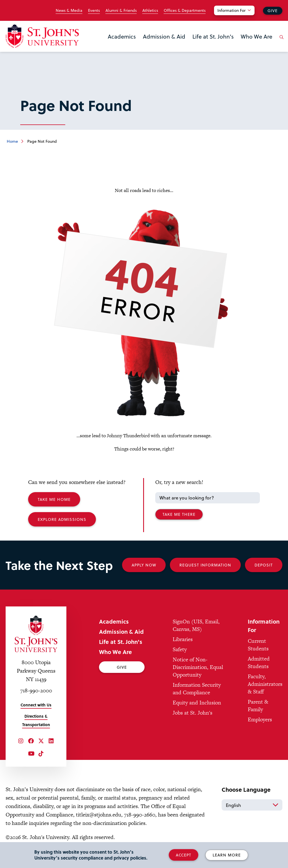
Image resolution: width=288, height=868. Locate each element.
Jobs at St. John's (193, 713)
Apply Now (144, 565)
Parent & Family (258, 706)
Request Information (205, 565)
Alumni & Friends (121, 10)
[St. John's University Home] (42, 36)
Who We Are (256, 36)
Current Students (258, 645)
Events (94, 10)
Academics (122, 36)
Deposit (264, 565)
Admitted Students (259, 662)
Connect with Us (36, 705)
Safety (180, 649)
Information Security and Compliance (197, 689)
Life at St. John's (213, 36)
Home (12, 141)
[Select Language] (252, 805)
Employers (260, 719)
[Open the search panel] (280, 41)
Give (273, 11)
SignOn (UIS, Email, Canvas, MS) (196, 625)
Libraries (183, 639)
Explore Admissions (62, 519)
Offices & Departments (185, 10)
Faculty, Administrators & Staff (265, 684)
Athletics (150, 10)
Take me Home (54, 499)
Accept (184, 855)
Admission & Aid (164, 36)
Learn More (227, 855)
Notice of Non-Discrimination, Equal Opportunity (198, 667)
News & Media (69, 10)
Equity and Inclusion (197, 703)
